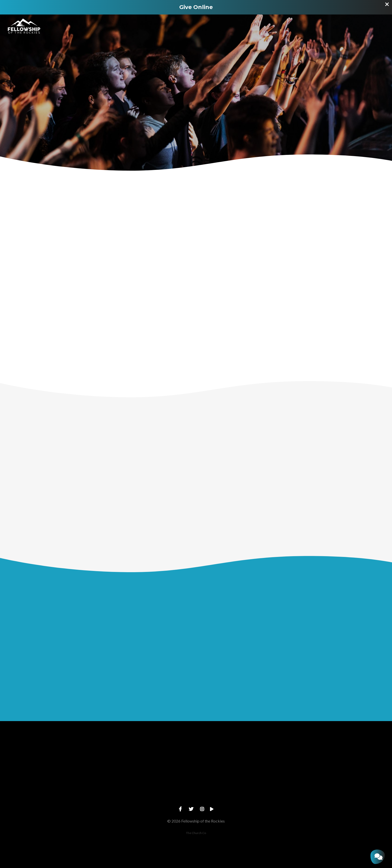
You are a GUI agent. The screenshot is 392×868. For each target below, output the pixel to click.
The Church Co (196, 833)
